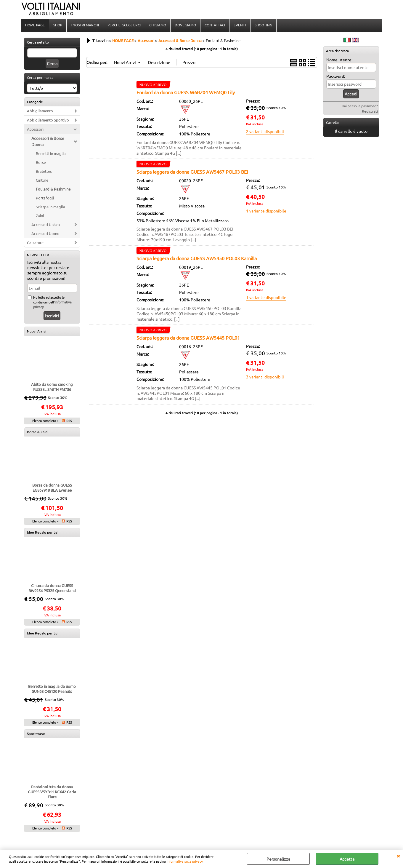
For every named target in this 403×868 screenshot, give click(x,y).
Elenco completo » (45, 421)
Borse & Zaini (38, 432)
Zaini (40, 216)
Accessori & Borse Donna (48, 142)
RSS (69, 421)
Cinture (42, 181)
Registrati (370, 112)
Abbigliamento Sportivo (48, 120)
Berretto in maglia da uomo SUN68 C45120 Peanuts (52, 689)
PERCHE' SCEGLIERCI (124, 25)
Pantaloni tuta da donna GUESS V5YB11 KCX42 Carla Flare (52, 792)
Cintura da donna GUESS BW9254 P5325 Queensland (52, 589)
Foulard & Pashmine (53, 190)
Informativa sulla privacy (185, 861)
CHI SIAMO (158, 25)
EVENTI (240, 25)
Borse (41, 163)
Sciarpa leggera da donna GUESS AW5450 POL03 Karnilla (197, 259)
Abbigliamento (40, 111)
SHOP (58, 25)
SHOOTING (263, 25)
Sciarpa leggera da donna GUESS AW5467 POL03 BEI (192, 172)
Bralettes (44, 172)
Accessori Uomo (45, 234)
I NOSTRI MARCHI (85, 25)
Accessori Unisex (46, 225)
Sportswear (36, 734)
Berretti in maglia (51, 154)
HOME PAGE (35, 25)
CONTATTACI (215, 25)
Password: (336, 77)
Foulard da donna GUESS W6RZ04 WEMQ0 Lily (186, 93)
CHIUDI (398, 856)
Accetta (347, 859)
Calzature (35, 243)
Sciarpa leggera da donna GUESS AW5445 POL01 (188, 338)
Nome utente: (339, 60)
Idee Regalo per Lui (43, 634)
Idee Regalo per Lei (43, 533)
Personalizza (278, 859)
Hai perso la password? (360, 106)
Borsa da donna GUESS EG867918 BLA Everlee (52, 488)
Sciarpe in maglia (50, 207)
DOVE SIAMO (185, 25)
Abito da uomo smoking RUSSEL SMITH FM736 (52, 387)
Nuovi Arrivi (37, 332)
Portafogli (45, 198)
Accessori (35, 130)
